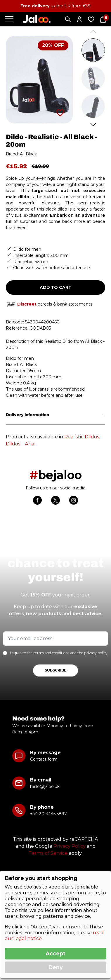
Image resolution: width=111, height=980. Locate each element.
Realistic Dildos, (82, 437)
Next (93, 124)
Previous (93, 32)
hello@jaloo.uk (45, 786)
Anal (30, 444)
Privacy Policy (70, 846)
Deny (56, 967)
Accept (56, 954)
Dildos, (14, 444)
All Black (28, 154)
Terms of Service (48, 853)
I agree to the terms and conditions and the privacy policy (59, 653)
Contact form (44, 759)
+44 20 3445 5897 (48, 814)
